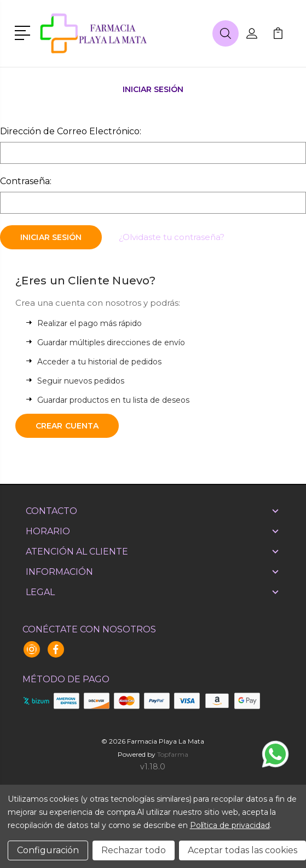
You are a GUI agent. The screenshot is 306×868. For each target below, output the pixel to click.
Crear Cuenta (67, 426)
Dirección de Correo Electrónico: (71, 131)
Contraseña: (26, 181)
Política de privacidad (230, 825)
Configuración (48, 850)
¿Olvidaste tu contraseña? (172, 237)
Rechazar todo (134, 850)
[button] (24, 32)
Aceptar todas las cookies (243, 850)
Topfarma (173, 754)
